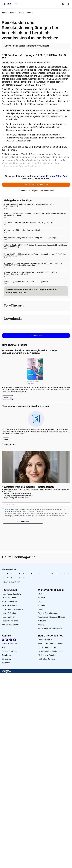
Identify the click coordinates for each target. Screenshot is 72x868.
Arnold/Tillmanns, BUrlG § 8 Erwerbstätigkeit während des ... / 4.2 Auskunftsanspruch (29, 205)
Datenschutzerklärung (13, 512)
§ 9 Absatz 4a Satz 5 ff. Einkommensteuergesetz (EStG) (42, 67)
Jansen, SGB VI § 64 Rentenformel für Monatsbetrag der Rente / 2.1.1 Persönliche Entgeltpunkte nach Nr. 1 (35, 255)
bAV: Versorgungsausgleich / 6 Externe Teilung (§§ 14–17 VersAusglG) (31, 238)
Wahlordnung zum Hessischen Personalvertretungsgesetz (26, 282)
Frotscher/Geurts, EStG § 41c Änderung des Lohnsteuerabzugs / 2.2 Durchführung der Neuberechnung (35, 246)
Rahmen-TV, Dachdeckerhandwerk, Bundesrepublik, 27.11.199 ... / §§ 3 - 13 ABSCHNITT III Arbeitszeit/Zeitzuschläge (33, 264)
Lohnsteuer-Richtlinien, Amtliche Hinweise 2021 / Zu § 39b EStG (28, 223)
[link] (68, 4)
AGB (30, 509)
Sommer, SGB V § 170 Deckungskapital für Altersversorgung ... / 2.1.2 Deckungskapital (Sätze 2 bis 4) (30, 273)
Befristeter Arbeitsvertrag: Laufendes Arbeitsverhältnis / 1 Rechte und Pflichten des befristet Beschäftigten (35, 215)
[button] (16, 4)
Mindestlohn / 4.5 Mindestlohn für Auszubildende (22, 230)
